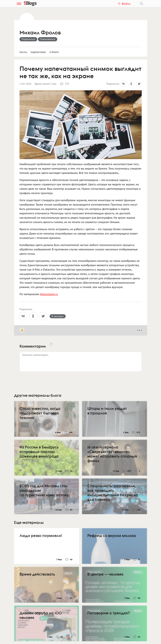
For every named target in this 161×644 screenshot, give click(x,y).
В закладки (58, 316)
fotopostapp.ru (49, 294)
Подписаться (28, 39)
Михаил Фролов (40, 33)
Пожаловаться (48, 39)
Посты (23, 52)
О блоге (54, 52)
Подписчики (38, 52)
